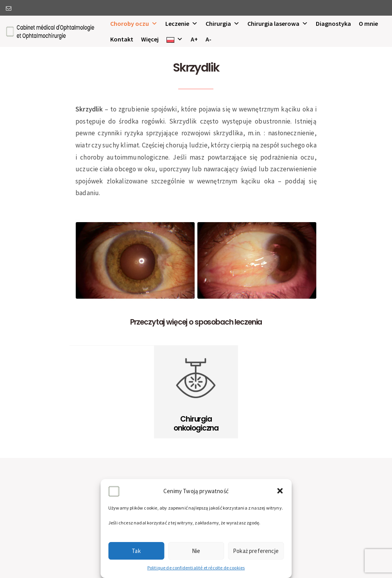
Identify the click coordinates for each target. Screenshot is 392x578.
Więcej (150, 39)
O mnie (368, 23)
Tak (136, 551)
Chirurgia (223, 23)
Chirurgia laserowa (278, 23)
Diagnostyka (333, 23)
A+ (194, 39)
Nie (196, 551)
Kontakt (122, 39)
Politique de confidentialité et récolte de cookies (196, 568)
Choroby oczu (134, 23)
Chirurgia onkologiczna (196, 424)
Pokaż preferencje (256, 551)
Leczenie (182, 23)
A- (209, 39)
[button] (280, 491)
